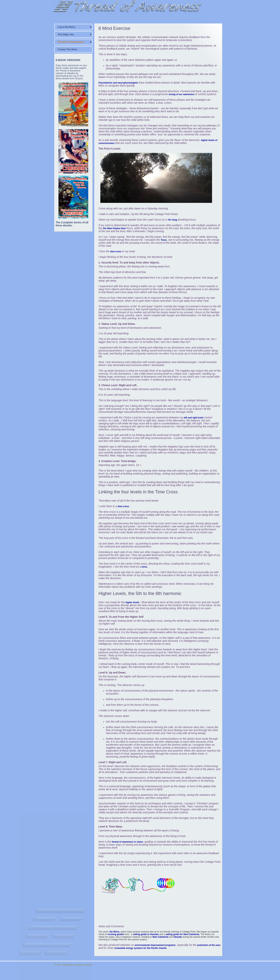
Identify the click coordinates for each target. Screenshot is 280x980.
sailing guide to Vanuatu (146, 934)
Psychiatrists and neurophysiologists (118, 83)
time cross (116, 252)
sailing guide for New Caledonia (182, 934)
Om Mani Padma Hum (114, 228)
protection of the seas (209, 945)
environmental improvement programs (155, 945)
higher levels (132, 602)
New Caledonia (160, 937)
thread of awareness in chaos (128, 842)
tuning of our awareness (181, 94)
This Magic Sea (66, 34)
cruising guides (116, 934)
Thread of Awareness (71, 42)
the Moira (114, 932)
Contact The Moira (67, 49)
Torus (164, 240)
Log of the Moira (66, 27)
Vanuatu (178, 937)
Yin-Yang (172, 220)
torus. (144, 567)
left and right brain (193, 418)
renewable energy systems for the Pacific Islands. (141, 948)
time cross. (124, 506)
